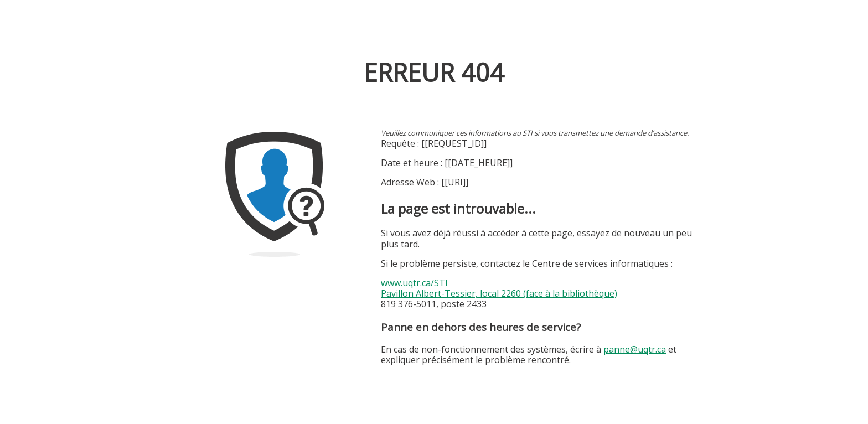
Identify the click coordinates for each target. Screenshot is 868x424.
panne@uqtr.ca (635, 349)
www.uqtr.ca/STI (414, 283)
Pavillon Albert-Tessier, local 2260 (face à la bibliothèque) (499, 293)
